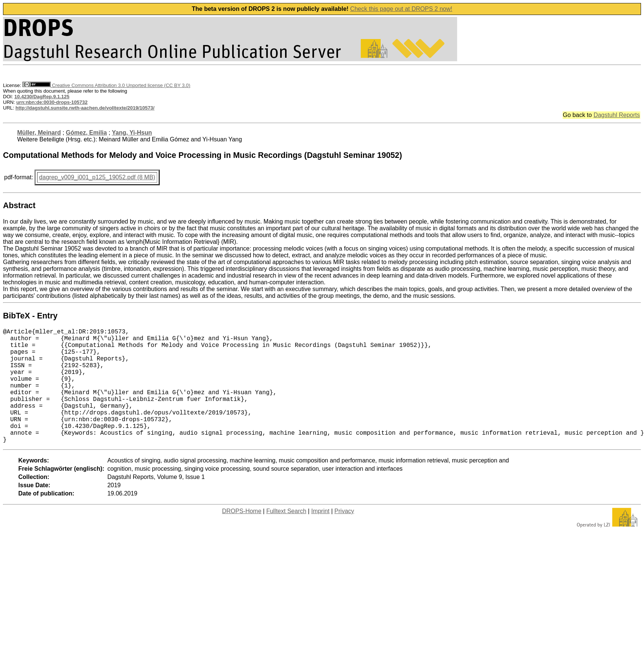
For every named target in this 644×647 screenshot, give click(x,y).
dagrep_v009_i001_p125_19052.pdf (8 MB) (97, 177)
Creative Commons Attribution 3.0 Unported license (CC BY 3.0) (106, 85)
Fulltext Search (286, 537)
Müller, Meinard (39, 133)
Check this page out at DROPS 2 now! (401, 9)
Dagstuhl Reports (617, 115)
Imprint (320, 537)
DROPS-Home (242, 537)
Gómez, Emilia (86, 133)
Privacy (344, 537)
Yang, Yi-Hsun (132, 133)
